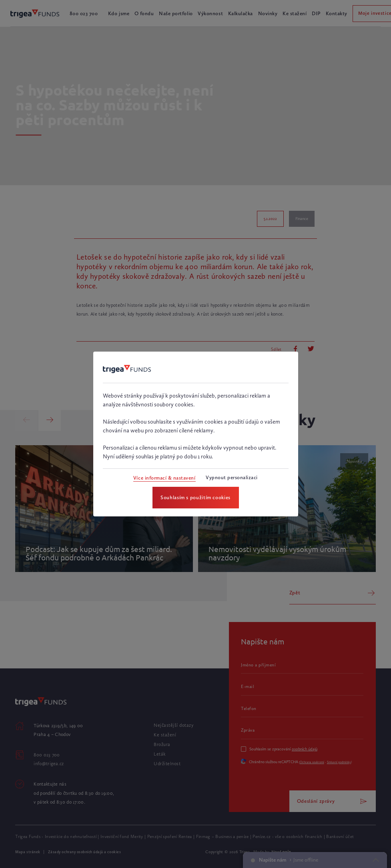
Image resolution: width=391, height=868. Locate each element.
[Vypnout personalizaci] (232, 478)
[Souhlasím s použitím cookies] (196, 498)
